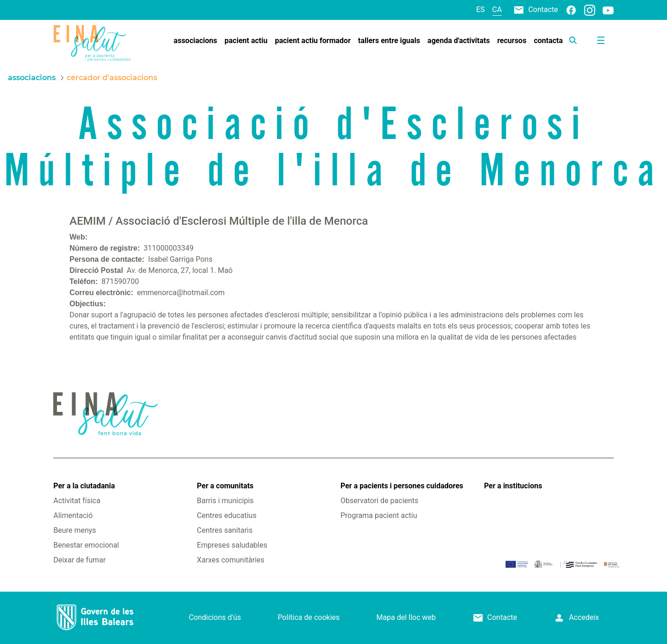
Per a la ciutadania (84, 486)
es (481, 9)
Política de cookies (308, 617)
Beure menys (75, 530)
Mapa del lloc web (406, 617)
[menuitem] (195, 41)
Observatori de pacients (379, 501)
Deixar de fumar (79, 560)
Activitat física (77, 501)
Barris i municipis (225, 501)
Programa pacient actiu (379, 515)
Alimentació (73, 515)
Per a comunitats (225, 486)
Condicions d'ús (215, 617)
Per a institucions (513, 486)
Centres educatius (227, 515)
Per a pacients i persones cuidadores (402, 486)
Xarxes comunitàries (231, 560)
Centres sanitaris (225, 530)
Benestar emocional (86, 545)
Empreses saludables (232, 545)
